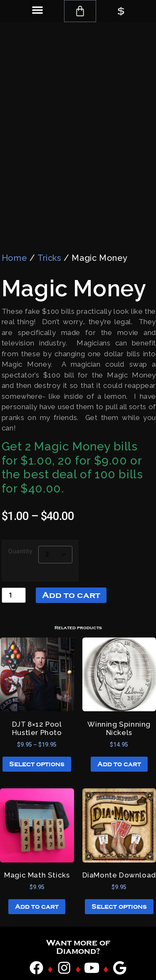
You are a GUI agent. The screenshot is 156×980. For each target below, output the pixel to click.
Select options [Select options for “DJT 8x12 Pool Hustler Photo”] (37, 755)
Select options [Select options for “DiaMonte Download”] (119, 897)
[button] (37, 10)
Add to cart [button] (119, 755)
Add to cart (71, 585)
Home (14, 248)
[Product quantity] (14, 585)
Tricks (50, 248)
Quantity (20, 542)
